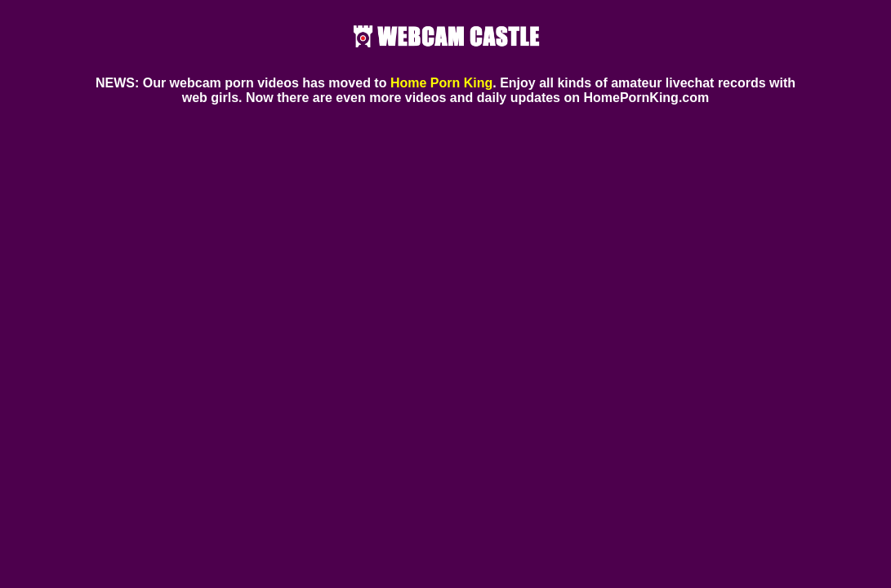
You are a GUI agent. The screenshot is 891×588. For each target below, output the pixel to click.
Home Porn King (441, 83)
